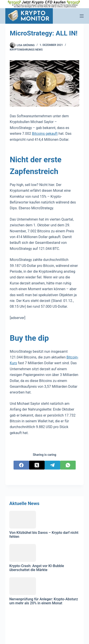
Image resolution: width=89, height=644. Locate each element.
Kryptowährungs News (26, 50)
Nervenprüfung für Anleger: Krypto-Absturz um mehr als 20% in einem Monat (44, 601)
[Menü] (82, 16)
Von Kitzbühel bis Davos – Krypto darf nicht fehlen (44, 535)
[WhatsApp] (68, 465)
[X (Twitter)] (37, 465)
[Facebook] (21, 465)
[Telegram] (52, 465)
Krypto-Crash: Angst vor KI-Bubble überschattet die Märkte (37, 568)
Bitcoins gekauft (45, 134)
